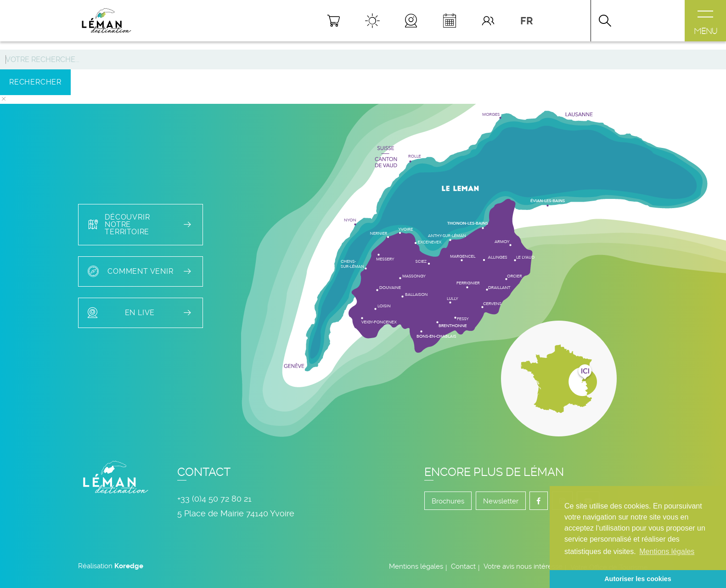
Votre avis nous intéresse (523, 566)
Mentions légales (416, 566)
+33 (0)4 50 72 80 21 (214, 499)
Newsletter (501, 501)
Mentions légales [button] (667, 551)
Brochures (448, 501)
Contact (463, 566)
